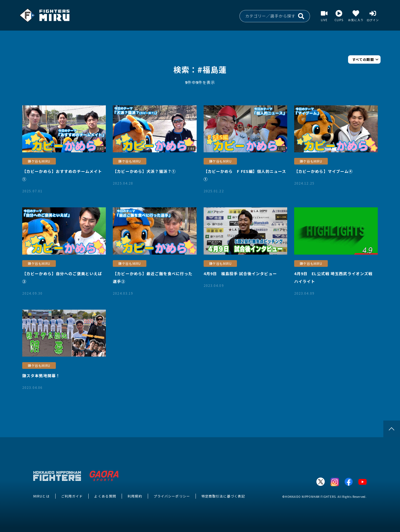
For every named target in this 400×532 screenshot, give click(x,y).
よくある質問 (105, 496)
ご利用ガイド (72, 496)
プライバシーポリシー (172, 496)
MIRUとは (42, 496)
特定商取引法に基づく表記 (223, 496)
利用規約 (135, 496)
